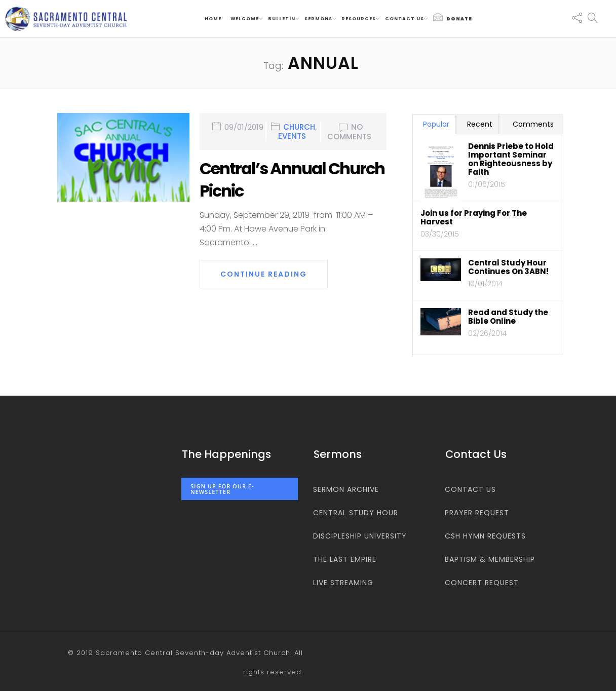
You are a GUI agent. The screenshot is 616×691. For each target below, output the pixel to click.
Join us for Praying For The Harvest (474, 217)
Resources (359, 19)
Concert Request (482, 583)
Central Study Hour (356, 513)
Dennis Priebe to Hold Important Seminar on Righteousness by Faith (511, 159)
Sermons (318, 19)
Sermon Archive (346, 489)
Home (213, 19)
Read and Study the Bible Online (508, 317)
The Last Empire (345, 559)
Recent (480, 124)
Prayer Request (477, 513)
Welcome (245, 19)
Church (299, 127)
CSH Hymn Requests (485, 536)
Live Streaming (343, 583)
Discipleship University (360, 536)
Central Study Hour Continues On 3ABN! (508, 267)
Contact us (405, 19)
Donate (453, 17)
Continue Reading (264, 274)
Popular (436, 124)
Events (292, 136)
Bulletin (282, 19)
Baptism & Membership (490, 559)
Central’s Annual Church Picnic (292, 180)
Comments (533, 124)
